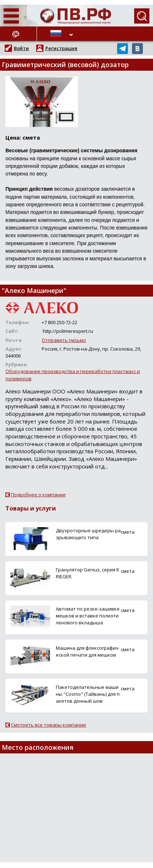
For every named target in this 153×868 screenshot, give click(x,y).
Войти (21, 48)
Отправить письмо (64, 340)
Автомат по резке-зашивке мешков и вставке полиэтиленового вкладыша (88, 616)
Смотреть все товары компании (48, 725)
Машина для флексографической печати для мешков (87, 651)
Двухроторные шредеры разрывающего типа (88, 534)
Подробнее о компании (38, 495)
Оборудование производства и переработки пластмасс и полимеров (73, 375)
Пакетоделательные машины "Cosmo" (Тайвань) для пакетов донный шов (88, 694)
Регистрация (61, 48)
